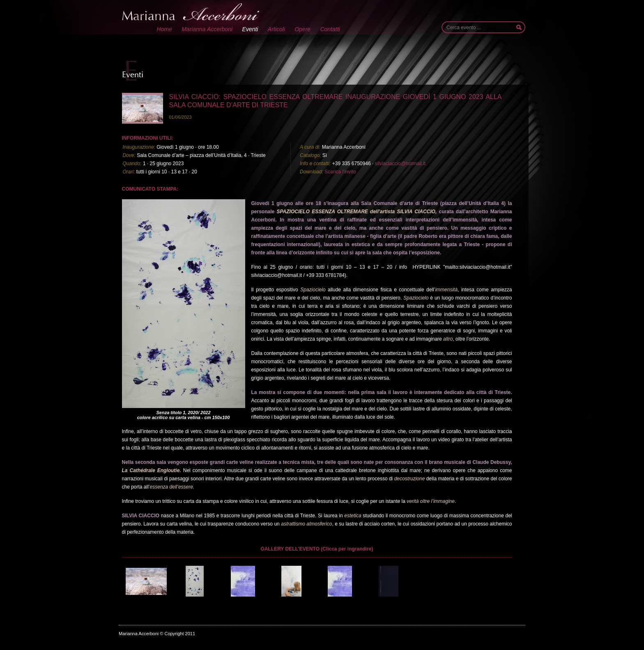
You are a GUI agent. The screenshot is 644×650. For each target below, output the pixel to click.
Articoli (276, 29)
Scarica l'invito (340, 172)
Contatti (330, 29)
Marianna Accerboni (207, 29)
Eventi (250, 29)
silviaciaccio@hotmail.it (400, 164)
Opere (302, 29)
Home (164, 29)
